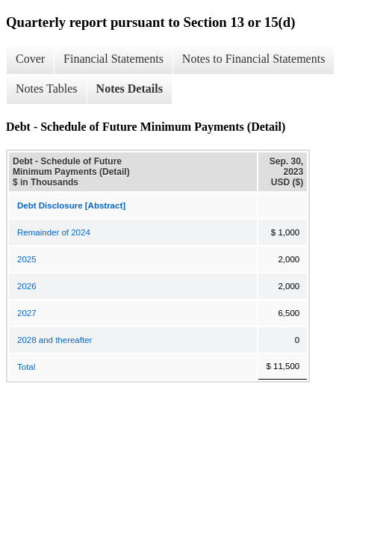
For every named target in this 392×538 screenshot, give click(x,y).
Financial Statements (113, 59)
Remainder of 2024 (54, 232)
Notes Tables (47, 89)
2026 (27, 286)
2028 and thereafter (55, 340)
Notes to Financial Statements (254, 59)
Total (26, 367)
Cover (30, 59)
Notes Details (130, 89)
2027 (27, 313)
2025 (27, 259)
